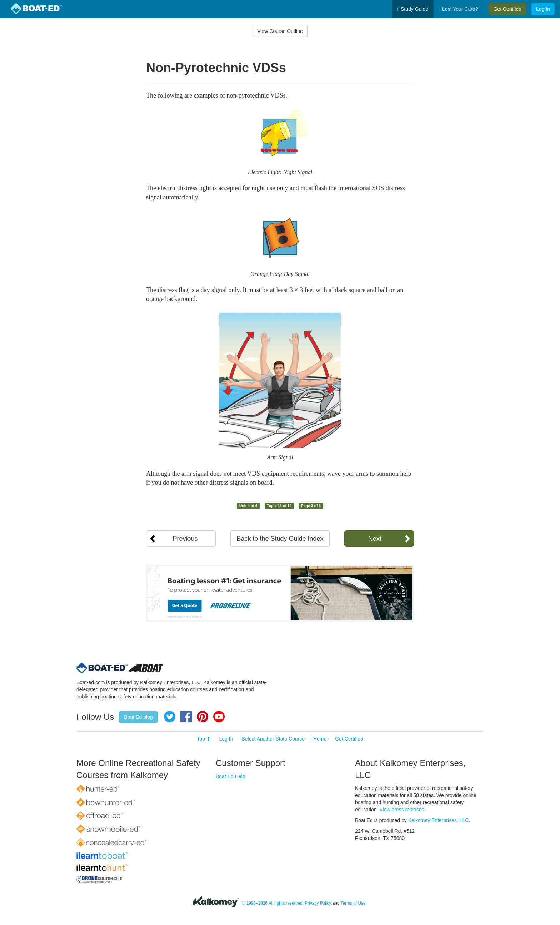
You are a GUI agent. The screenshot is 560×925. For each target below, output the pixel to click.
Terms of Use (353, 903)
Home (320, 739)
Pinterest (202, 717)
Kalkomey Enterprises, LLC (439, 820)
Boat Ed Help (231, 776)
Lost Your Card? (458, 9)
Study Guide (413, 9)
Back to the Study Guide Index (280, 539)
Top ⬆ (204, 739)
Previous (185, 539)
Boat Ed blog (138, 717)
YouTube (219, 717)
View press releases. (403, 810)
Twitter (170, 717)
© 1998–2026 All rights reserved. (273, 903)
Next (375, 539)
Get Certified (507, 9)
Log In (543, 9)
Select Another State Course (273, 739)
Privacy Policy (318, 903)
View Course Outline (280, 31)
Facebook (186, 717)
